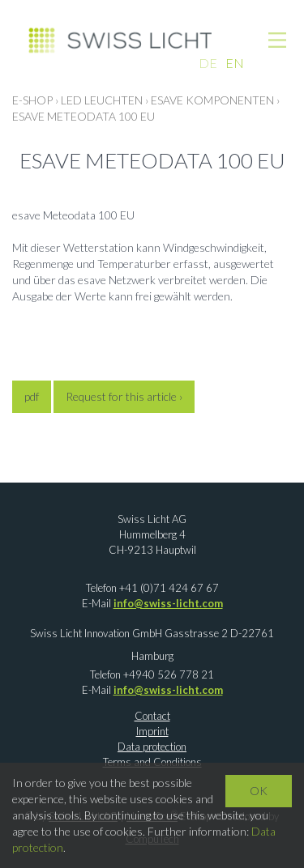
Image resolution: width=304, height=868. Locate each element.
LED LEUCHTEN (102, 100)
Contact (152, 716)
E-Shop (32, 100)
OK (259, 791)
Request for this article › (124, 396)
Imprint (152, 731)
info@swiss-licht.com (168, 603)
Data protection (152, 747)
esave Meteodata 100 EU (83, 116)
